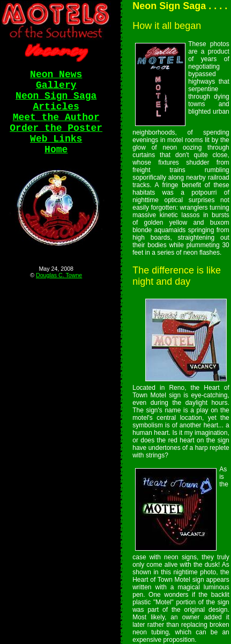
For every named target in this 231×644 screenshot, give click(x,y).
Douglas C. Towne (59, 275)
